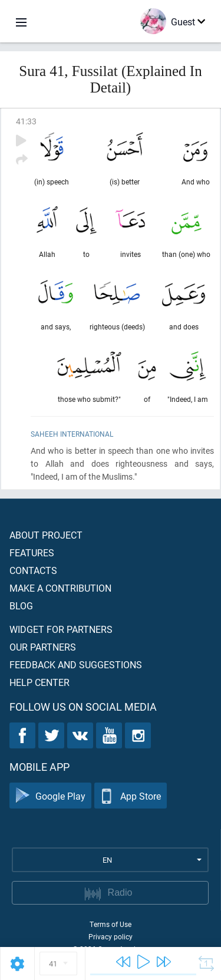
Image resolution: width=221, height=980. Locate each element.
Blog (21, 606)
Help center (39, 682)
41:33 (26, 121)
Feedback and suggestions (76, 664)
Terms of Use (111, 924)
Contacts (33, 570)
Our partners (43, 647)
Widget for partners (61, 629)
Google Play (50, 796)
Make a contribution (60, 588)
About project (46, 535)
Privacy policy (111, 936)
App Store (131, 796)
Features (32, 552)
